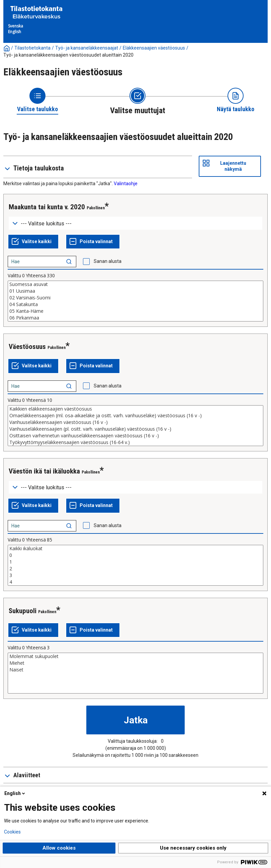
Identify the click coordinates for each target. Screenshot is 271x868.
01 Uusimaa (135, 291)
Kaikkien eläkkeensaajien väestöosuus (135, 409)
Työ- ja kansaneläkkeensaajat (87, 48)
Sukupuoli (23, 611)
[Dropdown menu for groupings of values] (135, 223)
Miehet (135, 663)
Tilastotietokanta (32, 48)
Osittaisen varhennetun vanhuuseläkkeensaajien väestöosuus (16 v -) (135, 436)
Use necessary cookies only (193, 848)
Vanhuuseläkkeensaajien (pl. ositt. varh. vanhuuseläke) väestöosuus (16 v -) (135, 429)
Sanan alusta (108, 261)
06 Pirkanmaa (135, 318)
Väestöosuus (27, 347)
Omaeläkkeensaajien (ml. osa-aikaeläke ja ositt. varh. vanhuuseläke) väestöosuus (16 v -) (135, 416)
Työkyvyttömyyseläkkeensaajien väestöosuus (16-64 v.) (135, 442)
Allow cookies (59, 848)
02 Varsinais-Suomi (135, 298)
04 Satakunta (135, 304)
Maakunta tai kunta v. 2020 (47, 207)
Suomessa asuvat (135, 284)
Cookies (12, 832)
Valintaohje (126, 184)
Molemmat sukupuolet (135, 656)
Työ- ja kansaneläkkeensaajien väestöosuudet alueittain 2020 (68, 55)
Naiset (135, 670)
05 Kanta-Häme (135, 311)
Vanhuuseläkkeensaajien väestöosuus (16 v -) (135, 422)
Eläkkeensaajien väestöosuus (154, 48)
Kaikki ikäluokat (135, 549)
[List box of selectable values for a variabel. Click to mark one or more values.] (135, 301)
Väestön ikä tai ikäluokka (44, 471)
